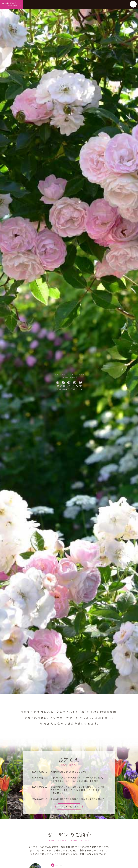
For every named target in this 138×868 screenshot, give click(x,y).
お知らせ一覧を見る (69, 806)
